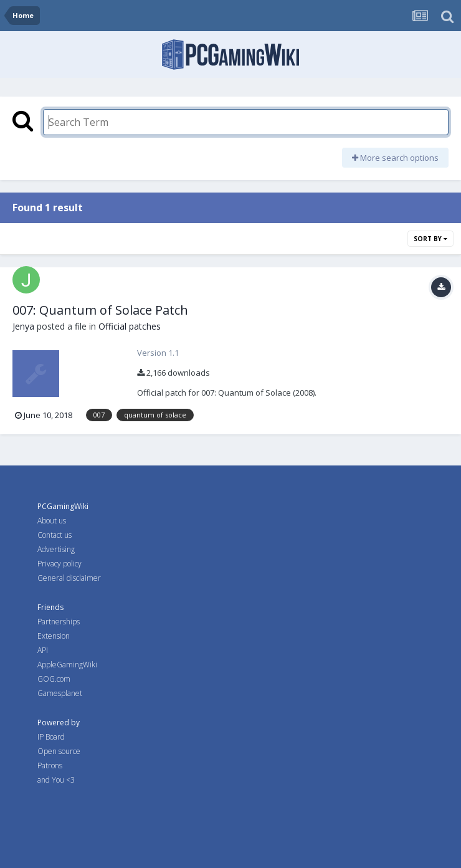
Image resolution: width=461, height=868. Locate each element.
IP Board (51, 737)
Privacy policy (59, 564)
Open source (59, 751)
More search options (395, 158)
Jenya (23, 326)
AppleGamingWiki (67, 665)
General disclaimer (69, 578)
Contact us (55, 535)
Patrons (50, 765)
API (43, 650)
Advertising (56, 549)
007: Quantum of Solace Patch (100, 310)
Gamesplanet (60, 693)
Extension (54, 636)
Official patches (130, 326)
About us (52, 521)
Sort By (430, 239)
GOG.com (54, 679)
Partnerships (59, 622)
